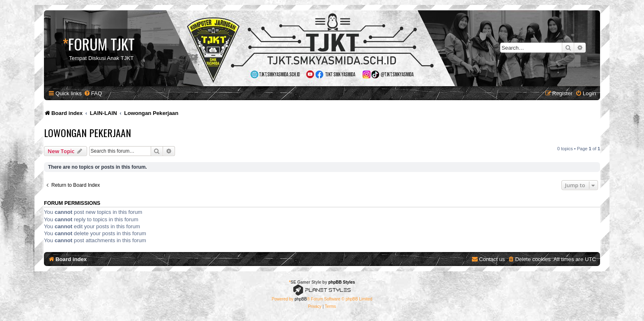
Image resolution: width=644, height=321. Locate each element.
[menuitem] (93, 93)
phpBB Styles (342, 282)
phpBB (301, 299)
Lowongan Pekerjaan (87, 133)
